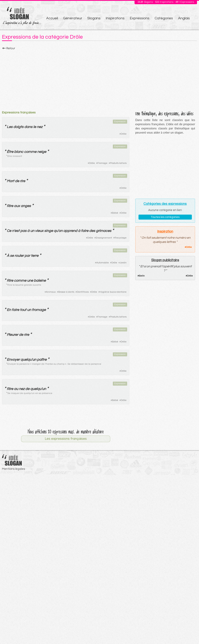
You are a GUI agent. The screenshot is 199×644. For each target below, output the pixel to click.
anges (26, 206)
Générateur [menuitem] (73, 18)
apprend (70, 231)
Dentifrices (83, 292)
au (16, 389)
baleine (40, 281)
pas (23, 231)
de (17, 181)
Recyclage (121, 238)
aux (17, 206)
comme (30, 152)
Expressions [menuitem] (140, 18)
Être (10, 152)
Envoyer (13, 360)
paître (42, 360)
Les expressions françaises (66, 439)
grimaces (104, 231)
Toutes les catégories (165, 217)
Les (10, 127)
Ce (9, 231)
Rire (10, 206)
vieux (39, 231)
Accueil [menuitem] (52, 18)
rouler (19, 256)
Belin (142, 276)
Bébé (115, 213)
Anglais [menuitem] (184, 18)
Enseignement (104, 238)
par (27, 256)
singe (49, 231)
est (17, 231)
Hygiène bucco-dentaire (113, 292)
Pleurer (12, 335)
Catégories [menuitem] (164, 18)
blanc (19, 152)
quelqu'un (28, 360)
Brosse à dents (66, 292)
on (60, 231)
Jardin (123, 263)
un (32, 231)
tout (23, 310)
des (92, 231)
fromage (39, 310)
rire (22, 181)
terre (35, 256)
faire (85, 231)
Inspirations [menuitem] (115, 18)
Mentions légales (13, 469)
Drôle (124, 134)
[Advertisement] (99, 79)
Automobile (103, 263)
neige (42, 152)
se (12, 256)
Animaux (51, 292)
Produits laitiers (118, 163)
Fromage (102, 163)
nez (40, 127)
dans (28, 127)
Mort (10, 181)
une (30, 281)
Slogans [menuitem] (94, 18)
